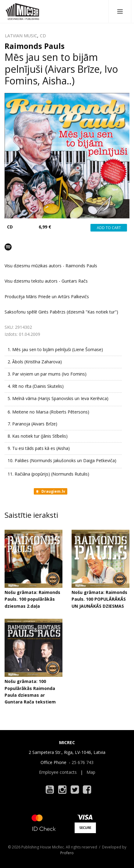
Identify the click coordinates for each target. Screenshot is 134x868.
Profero (67, 853)
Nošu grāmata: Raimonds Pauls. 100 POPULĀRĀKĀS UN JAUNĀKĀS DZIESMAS (99, 599)
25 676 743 (83, 762)
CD (43, 36)
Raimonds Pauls (35, 46)
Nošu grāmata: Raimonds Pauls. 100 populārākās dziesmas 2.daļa (32, 599)
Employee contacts (58, 772)
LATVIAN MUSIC (21, 36)
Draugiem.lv (50, 491)
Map (91, 772)
